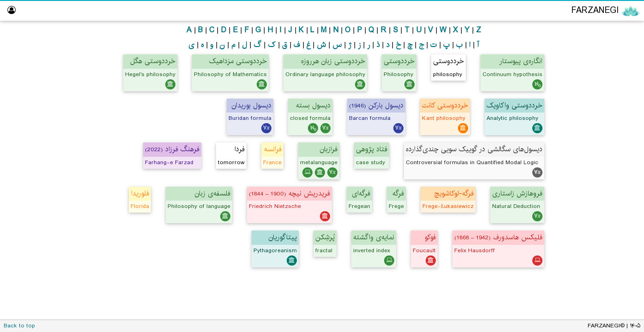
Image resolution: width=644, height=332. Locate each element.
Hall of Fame (612, 174)
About (622, 228)
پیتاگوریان (283, 237)
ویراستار (621, 139)
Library (621, 192)
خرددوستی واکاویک (515, 105)
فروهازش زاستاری (517, 193)
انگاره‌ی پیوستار (521, 61)
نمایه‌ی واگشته (374, 237)
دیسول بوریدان (252, 105)
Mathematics (597, 86)
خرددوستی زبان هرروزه (333, 61)
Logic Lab (617, 157)
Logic (609, 68)
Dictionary (616, 210)
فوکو (430, 237)
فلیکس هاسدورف (498, 237)
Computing (601, 103)
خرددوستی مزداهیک (238, 61)
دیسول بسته (313, 105)
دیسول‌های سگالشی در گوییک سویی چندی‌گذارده (474, 149)
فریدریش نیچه (289, 193)
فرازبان (329, 149)
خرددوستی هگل (153, 61)
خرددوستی (399, 61)
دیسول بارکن (376, 105)
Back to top (19, 326)
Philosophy (601, 50)
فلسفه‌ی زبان (213, 193)
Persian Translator (601, 121)
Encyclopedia (598, 31)
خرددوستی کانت (445, 105)
